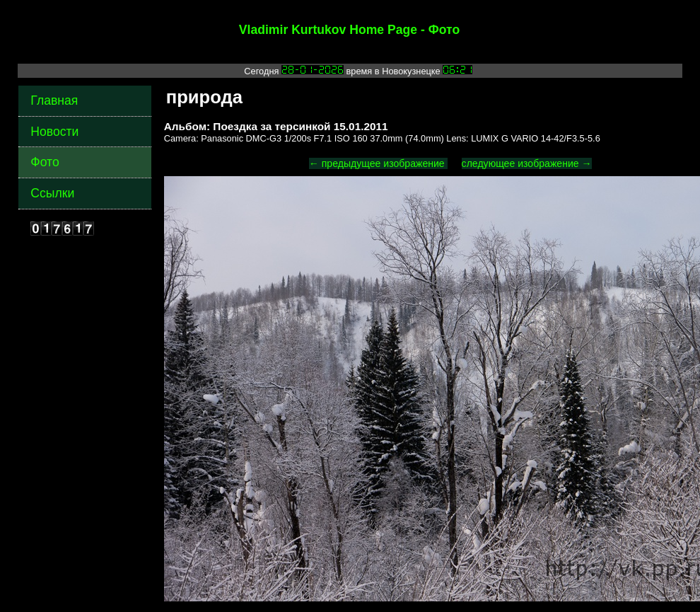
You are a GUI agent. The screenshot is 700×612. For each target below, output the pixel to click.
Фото (45, 162)
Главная (54, 100)
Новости (54, 132)
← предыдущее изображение (378, 163)
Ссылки (52, 193)
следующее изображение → (527, 163)
